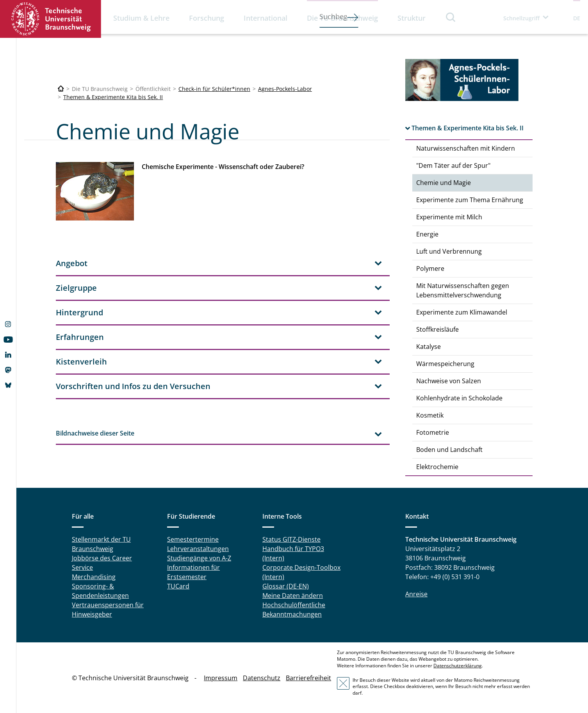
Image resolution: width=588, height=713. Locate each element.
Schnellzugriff (521, 18)
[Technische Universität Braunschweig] (61, 89)
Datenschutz (262, 678)
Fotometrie (433, 432)
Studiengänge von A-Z (199, 558)
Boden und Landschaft (449, 450)
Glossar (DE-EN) (286, 586)
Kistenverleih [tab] (81, 362)
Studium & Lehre (141, 18)
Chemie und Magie (444, 183)
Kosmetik (430, 415)
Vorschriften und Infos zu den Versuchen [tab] (133, 386)
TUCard (178, 586)
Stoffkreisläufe (437, 329)
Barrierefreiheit (308, 678)
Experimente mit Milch (449, 217)
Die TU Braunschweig (342, 18)
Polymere (430, 268)
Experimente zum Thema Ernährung (470, 200)
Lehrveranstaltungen (198, 549)
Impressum (221, 678)
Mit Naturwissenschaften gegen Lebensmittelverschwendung (463, 290)
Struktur (412, 18)
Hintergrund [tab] (79, 312)
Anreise (416, 594)
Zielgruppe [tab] (76, 288)
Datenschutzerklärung (458, 666)
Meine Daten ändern (293, 596)
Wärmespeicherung (445, 364)
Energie (427, 234)
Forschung (207, 18)
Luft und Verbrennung (449, 251)
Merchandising (94, 577)
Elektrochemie (437, 467)
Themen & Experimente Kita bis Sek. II (113, 97)
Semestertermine (193, 539)
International (265, 18)
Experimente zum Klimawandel (462, 312)
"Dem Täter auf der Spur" (453, 165)
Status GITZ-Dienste (291, 539)
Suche (451, 17)
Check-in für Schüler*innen (214, 89)
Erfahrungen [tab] (80, 337)
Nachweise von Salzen (449, 381)
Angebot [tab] (72, 263)
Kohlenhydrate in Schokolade (459, 398)
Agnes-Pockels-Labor (285, 89)
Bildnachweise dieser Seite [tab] (95, 433)
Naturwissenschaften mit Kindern (466, 148)
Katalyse (429, 347)
